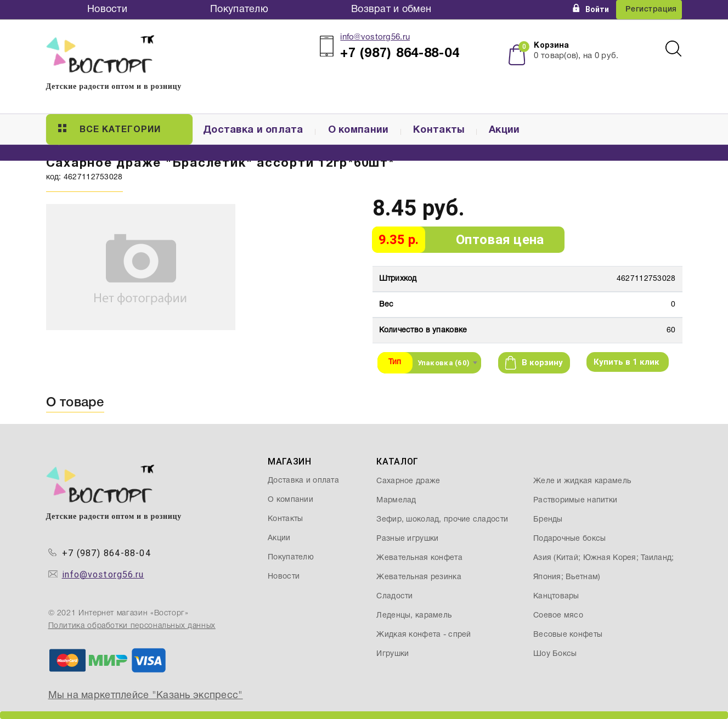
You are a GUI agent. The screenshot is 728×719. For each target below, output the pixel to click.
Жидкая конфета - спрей (424, 635)
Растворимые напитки (575, 500)
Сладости (394, 596)
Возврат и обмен (391, 10)
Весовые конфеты (568, 635)
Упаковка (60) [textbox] (444, 363)
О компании (359, 130)
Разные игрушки (407, 539)
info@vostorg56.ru (375, 37)
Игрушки (393, 654)
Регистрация (651, 10)
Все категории (109, 129)
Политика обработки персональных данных (132, 626)
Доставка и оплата (253, 130)
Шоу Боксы (555, 654)
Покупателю (239, 10)
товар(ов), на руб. (576, 56)
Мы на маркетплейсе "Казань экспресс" (146, 696)
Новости (107, 10)
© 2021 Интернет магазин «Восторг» (118, 613)
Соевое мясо (558, 616)
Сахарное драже (408, 481)
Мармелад (396, 500)
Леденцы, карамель (414, 616)
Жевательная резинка (419, 577)
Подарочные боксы (569, 539)
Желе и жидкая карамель (582, 481)
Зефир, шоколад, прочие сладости (442, 520)
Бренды (548, 520)
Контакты (439, 130)
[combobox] (447, 363)
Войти (591, 9)
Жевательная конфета (419, 558)
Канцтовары (556, 596)
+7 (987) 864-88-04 (107, 553)
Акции (504, 130)
